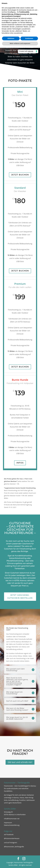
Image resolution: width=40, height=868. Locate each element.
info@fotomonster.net (12, 819)
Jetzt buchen (20, 175)
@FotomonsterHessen (12, 838)
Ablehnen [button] (11, 38)
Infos (20, 463)
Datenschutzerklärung (12, 825)
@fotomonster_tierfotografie (14, 847)
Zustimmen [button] (29, 38)
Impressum (8, 823)
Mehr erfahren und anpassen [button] (20, 43)
